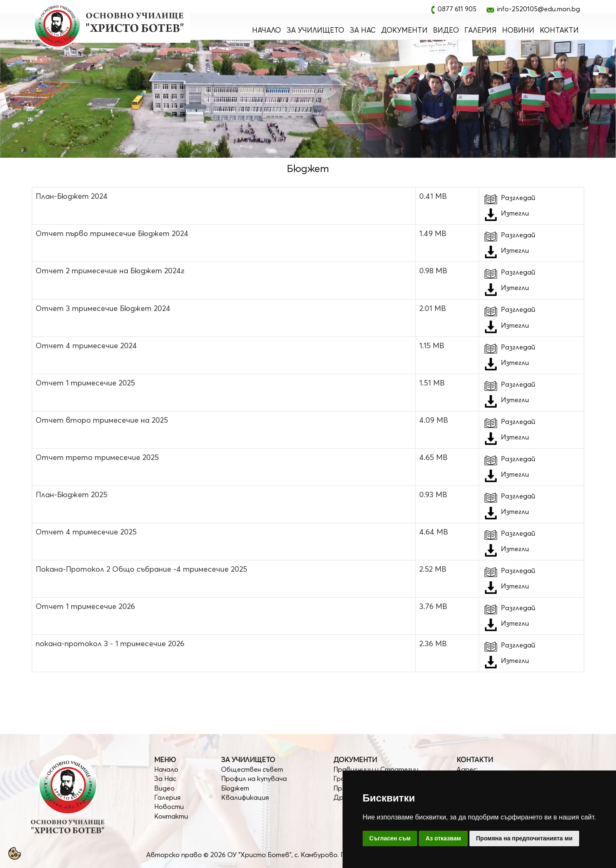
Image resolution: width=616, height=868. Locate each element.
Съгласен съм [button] (390, 838)
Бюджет (235, 788)
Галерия (481, 30)
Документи (404, 30)
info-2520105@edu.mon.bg (539, 9)
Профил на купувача (254, 778)
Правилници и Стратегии (376, 769)
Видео (446, 30)
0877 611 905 (457, 9)
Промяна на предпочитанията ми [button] (524, 838)
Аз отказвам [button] (443, 838)
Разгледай (509, 198)
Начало (267, 30)
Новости (169, 806)
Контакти (559, 30)
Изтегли (515, 213)
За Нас (363, 30)
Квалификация (245, 797)
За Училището (315, 30)
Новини (518, 30)
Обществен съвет (252, 769)
